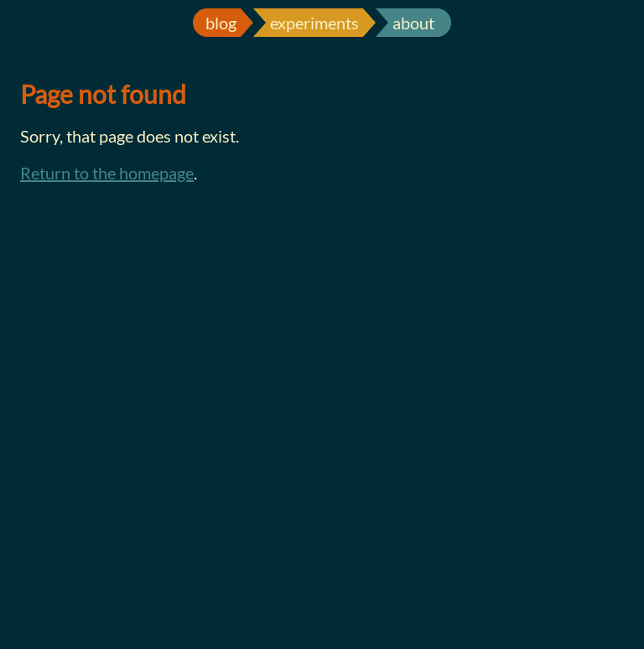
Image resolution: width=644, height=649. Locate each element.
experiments (314, 23)
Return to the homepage (107, 173)
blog (221, 23)
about (413, 23)
